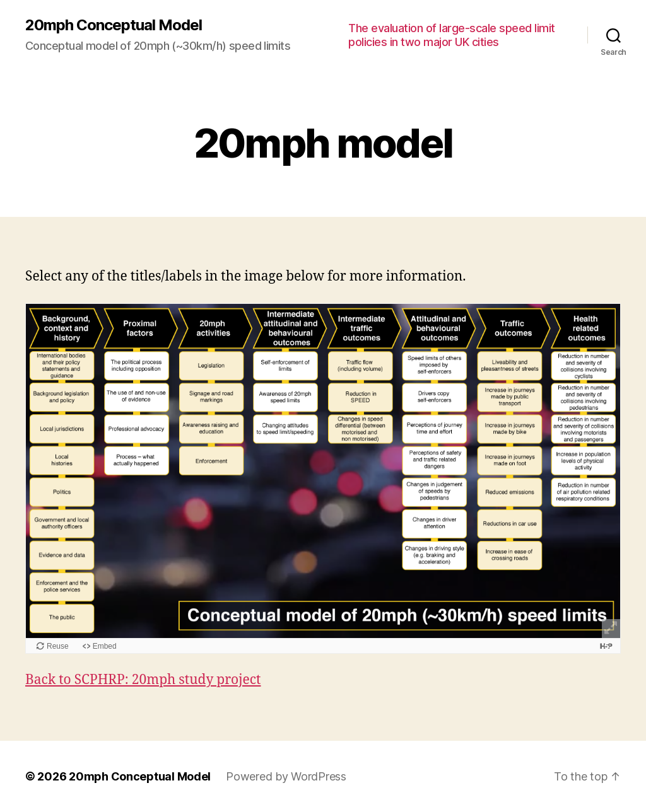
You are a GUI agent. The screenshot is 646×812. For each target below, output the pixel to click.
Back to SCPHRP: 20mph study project (143, 680)
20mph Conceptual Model (114, 25)
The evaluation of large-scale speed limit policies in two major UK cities (452, 35)
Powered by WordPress (286, 776)
